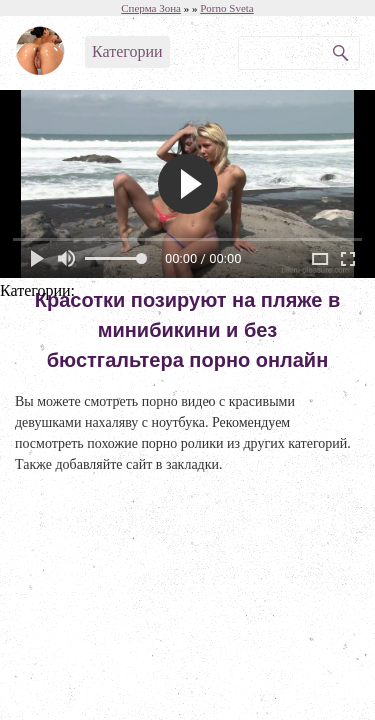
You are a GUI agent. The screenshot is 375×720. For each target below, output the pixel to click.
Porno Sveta (226, 8)
